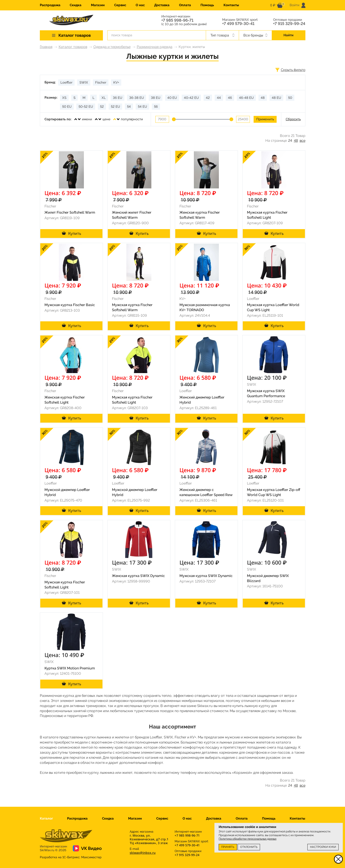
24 (290, 141)
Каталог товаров (73, 47)
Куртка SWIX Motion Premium (70, 668)
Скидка (76, 5)
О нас (140, 5)
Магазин (98, 5)
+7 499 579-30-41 (238, 24)
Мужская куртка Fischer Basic (70, 305)
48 (296, 141)
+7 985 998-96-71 (177, 20)
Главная (46, 47)
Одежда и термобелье (112, 47)
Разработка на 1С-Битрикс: (71, 857)
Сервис (120, 5)
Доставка (162, 5)
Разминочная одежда (155, 47)
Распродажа (50, 5)
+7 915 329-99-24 (289, 24)
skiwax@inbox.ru (143, 853)
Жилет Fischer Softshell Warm (70, 212)
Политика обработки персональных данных (248, 839)
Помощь (207, 5)
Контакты (231, 5)
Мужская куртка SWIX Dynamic (206, 576)
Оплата (185, 5)
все (303, 141)
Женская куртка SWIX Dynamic (138, 576)
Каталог (46, 818)
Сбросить (293, 119)
